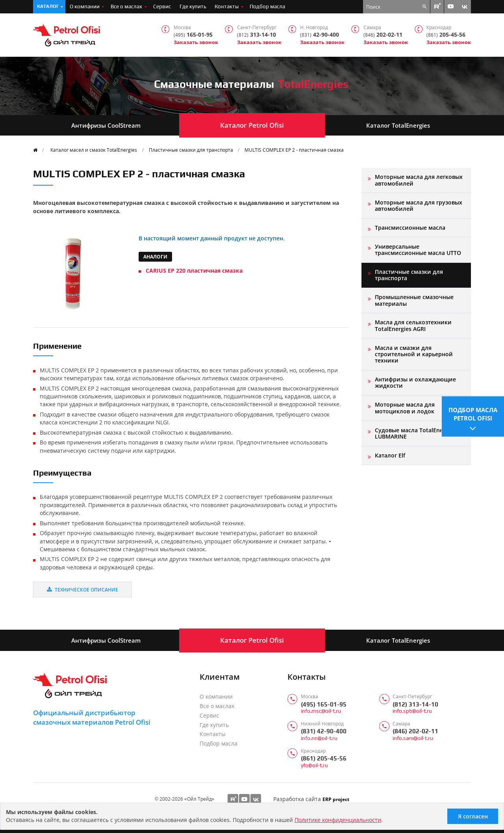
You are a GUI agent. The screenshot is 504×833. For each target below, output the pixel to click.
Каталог (48, 6)
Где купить (193, 6)
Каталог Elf (390, 455)
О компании (85, 6)
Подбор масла (267, 6)
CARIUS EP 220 (194, 271)
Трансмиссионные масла (410, 228)
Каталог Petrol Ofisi (252, 125)
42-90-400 (320, 35)
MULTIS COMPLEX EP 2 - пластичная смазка (294, 150)
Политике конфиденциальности (338, 820)
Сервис (162, 6)
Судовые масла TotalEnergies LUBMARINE (415, 433)
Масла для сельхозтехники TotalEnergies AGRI (413, 325)
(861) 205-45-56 (324, 758)
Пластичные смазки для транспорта (191, 150)
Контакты (227, 6)
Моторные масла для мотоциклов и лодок (405, 408)
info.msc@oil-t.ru (321, 711)
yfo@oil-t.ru (314, 765)
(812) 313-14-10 (415, 704)
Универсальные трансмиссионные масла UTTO (418, 250)
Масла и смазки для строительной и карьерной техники (414, 354)
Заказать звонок (196, 42)
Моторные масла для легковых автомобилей (419, 180)
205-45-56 (446, 35)
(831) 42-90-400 (324, 731)
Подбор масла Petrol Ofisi (473, 414)
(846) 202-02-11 (415, 731)
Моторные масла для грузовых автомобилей (419, 205)
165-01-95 (193, 35)
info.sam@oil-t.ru (413, 738)
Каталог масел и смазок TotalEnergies (94, 150)
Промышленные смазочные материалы (414, 300)
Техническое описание (82, 589)
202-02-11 (383, 35)
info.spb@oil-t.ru (412, 711)
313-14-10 (257, 35)
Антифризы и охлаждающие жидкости (415, 382)
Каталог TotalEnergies (398, 125)
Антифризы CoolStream (106, 125)
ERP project (336, 799)
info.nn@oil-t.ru (319, 738)
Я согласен (473, 816)
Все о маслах (126, 6)
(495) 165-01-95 (324, 704)
